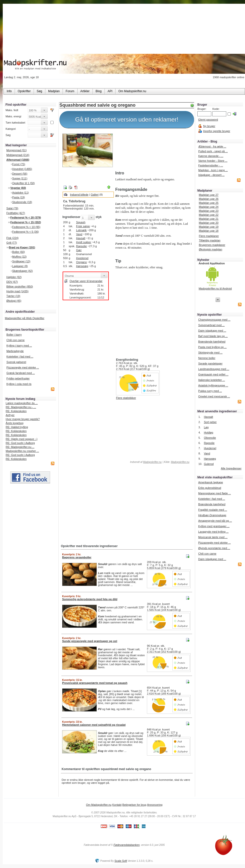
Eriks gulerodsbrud (210, 488)
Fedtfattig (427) (16, 213)
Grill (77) (12, 243)
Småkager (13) (21, 261)
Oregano (81, 262)
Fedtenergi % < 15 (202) (26, 222)
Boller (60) (19, 252)
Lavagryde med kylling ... (213, 532)
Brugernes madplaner (212, 245)
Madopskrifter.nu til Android (215, 289)
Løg (206, 427)
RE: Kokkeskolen (16, 411)
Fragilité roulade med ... (213, 510)
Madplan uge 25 (209, 203)
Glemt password (208, 120)
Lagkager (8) (20, 266)
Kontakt (117, 805)
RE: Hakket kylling (17, 427)
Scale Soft (121, 861)
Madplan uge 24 (209, 207)
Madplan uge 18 (209, 231)
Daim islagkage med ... (212, 331)
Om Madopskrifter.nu (99, 805)
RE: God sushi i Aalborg (20, 443)
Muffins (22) (19, 257)
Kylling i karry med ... (19, 346)
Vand (79, 234)
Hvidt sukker (84, 242)
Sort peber (210, 422)
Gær (79, 250)
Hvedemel (82, 258)
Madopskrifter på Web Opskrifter (25, 318)
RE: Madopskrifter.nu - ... (21, 407)
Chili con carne (16, 340)
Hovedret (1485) (22, 169)
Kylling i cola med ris (19, 384)
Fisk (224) (13, 238)
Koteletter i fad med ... (20, 357)
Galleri (95, 195)
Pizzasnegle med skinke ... (23, 367)
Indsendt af (146, 462)
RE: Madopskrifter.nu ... (20, 447)
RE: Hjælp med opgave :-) (22, 439)
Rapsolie (81, 246)
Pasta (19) (19, 197)
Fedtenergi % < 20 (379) (26, 217)
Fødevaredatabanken (127, 845)
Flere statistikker (126, 398)
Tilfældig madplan (210, 240)
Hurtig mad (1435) (18, 291)
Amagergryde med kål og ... (215, 521)
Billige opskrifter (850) (20, 287)
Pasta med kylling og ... (213, 347)
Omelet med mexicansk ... (214, 396)
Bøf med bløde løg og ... (213, 336)
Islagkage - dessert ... (211, 175)
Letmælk (81, 230)
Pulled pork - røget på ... (213, 151)
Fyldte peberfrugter (18, 378)
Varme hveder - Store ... (213, 161)
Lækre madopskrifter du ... (22, 403)
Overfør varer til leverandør (86, 281)
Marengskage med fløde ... (214, 493)
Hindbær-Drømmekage (212, 515)
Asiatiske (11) (21, 193)
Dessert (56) (20, 174)
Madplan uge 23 (209, 211)
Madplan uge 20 (209, 223)
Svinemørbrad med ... (212, 325)
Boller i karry (14, 335)
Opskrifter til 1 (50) (23, 183)
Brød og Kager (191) (22, 247)
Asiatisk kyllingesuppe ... (213, 385)
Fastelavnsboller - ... (211, 165)
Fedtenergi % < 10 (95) (26, 227)
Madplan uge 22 (209, 215)
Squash (81, 222)
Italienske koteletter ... (212, 380)
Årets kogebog (15, 423)
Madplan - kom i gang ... (213, 170)
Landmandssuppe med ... (214, 369)
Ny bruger (209, 126)
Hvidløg (208, 433)
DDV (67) (12, 282)
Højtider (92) (14, 277)
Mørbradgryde (15, 351)
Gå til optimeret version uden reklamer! (127, 119)
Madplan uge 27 (209, 195)
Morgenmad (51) (17, 150)
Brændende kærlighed (212, 342)
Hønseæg (82, 266)
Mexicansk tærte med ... (213, 537)
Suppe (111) (20, 178)
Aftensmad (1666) (18, 160)
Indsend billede (79, 195)
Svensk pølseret (16, 362)
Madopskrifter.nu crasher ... (22, 451)
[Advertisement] (154, 150)
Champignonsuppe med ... (214, 320)
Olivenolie (210, 438)
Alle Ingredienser (231, 468)
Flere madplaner (209, 236)
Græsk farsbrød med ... (21, 373)
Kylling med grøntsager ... (214, 526)
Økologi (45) (14, 301)
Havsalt (81, 238)
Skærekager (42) (23, 271)
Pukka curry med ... (210, 391)
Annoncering (155, 805)
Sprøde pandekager (210, 363)
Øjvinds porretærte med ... (214, 548)
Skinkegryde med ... (210, 353)
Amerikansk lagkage (210, 482)
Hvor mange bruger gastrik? (23, 419)
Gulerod (209, 464)
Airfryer (10, 415)
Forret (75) (19, 164)
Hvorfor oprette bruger (217, 131)
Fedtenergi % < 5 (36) (26, 232)
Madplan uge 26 (209, 199)
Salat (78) (12, 208)
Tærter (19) (13, 296)
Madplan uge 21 (209, 219)
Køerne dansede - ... (211, 156)
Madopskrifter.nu (152, 462)
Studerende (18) (22, 202)
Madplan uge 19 (209, 227)
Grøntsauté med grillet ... (213, 374)
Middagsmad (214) (18, 155)
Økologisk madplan (211, 249)
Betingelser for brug (134, 805)
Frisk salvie (83, 226)
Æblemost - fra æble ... (212, 146)
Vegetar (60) (18, 188)
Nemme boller (207, 358)
